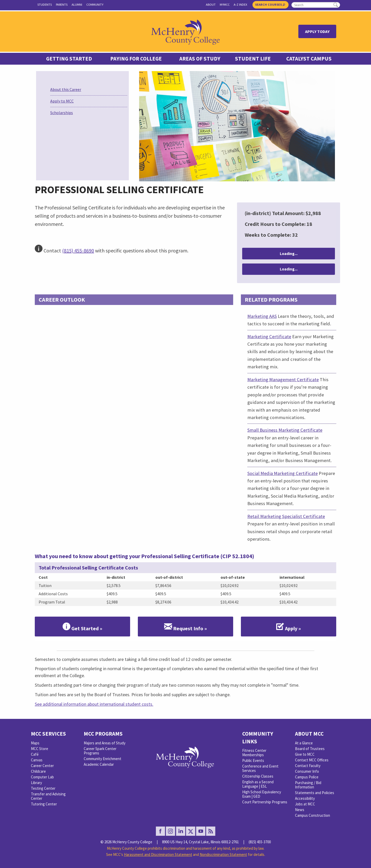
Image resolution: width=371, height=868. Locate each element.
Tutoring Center (44, 804)
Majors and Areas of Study (105, 743)
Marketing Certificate (269, 337)
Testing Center (43, 788)
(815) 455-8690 (78, 250)
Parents (62, 5)
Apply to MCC (62, 101)
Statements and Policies (315, 793)
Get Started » (82, 627)
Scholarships (62, 113)
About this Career (66, 89)
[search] (316, 5)
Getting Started (69, 59)
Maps (35, 743)
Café (35, 754)
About (211, 5)
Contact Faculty (308, 766)
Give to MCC (305, 754)
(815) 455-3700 (260, 842)
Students (45, 5)
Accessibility (305, 798)
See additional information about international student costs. (94, 704)
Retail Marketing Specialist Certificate (286, 516)
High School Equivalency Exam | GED (262, 794)
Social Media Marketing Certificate (283, 473)
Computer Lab (42, 777)
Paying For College (136, 59)
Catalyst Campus (309, 59)
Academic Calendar (99, 764)
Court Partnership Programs (265, 802)
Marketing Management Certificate (283, 380)
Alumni (77, 5)
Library (36, 783)
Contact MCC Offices (312, 760)
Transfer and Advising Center (48, 796)
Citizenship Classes (258, 776)
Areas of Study (200, 59)
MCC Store (40, 749)
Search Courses (270, 5)
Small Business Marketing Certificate (285, 430)
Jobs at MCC (305, 804)
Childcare (38, 771)
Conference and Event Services (260, 768)
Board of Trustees (310, 749)
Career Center (42, 766)
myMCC (225, 5)
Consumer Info (307, 771)
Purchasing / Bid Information (308, 785)
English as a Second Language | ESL (258, 784)
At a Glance (304, 743)
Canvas (37, 760)
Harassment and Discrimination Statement (158, 854)
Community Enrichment (103, 759)
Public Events (253, 760)
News (300, 810)
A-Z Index (240, 5)
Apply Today (317, 31)
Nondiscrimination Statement (223, 854)
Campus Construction (313, 815)
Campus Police (307, 777)
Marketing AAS (262, 316)
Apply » (289, 627)
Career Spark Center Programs (100, 751)
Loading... (289, 254)
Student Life (253, 59)
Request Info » (185, 627)
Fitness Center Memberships (254, 753)
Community (95, 5)
